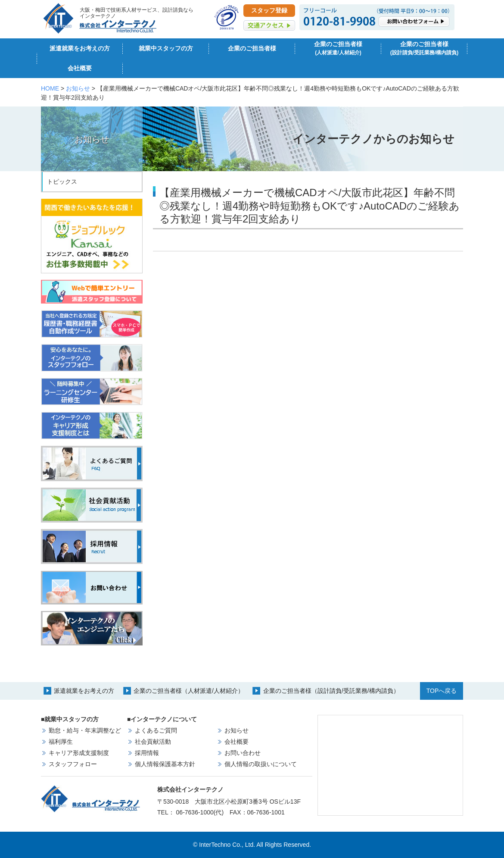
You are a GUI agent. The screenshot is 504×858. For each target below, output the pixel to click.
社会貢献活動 (153, 742)
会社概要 (80, 68)
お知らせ (78, 88)
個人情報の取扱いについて (261, 764)
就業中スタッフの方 (166, 48)
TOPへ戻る (442, 691)
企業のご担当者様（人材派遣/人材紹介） (189, 691)
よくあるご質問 (156, 730)
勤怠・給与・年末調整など (85, 730)
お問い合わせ (243, 753)
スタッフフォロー (73, 764)
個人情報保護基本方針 (165, 764)
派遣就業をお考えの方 (80, 48)
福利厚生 (61, 742)
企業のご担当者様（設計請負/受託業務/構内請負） (331, 691)
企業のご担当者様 (252, 48)
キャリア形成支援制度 (79, 753)
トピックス (62, 182)
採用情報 (147, 753)
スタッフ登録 (269, 10)
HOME (50, 88)
